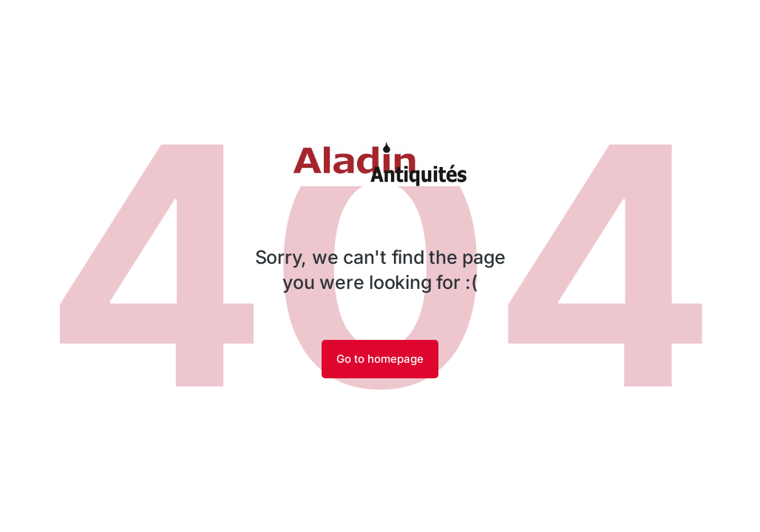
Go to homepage (380, 359)
